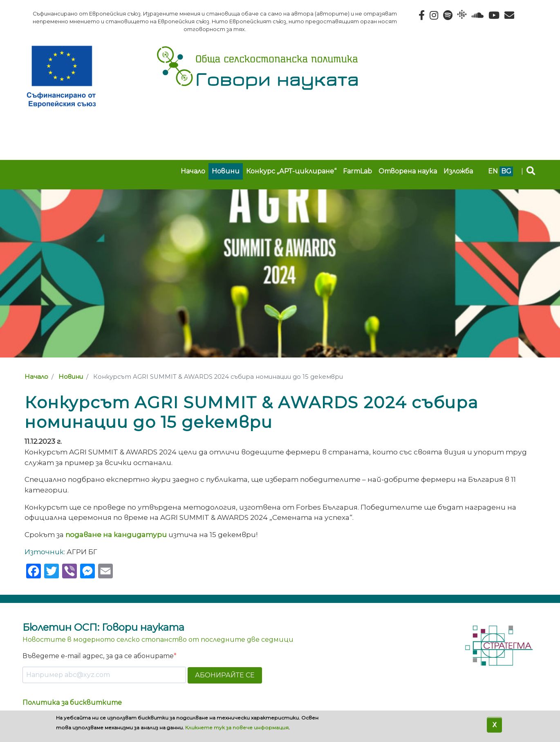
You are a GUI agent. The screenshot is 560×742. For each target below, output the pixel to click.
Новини (226, 171)
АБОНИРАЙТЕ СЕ (225, 675)
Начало (193, 171)
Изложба (458, 171)
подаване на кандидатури (116, 534)
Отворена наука (408, 171)
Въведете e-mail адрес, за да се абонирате (98, 656)
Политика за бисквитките (72, 703)
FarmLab (357, 171)
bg (506, 171)
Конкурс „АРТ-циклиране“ (291, 171)
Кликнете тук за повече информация (237, 727)
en (493, 171)
